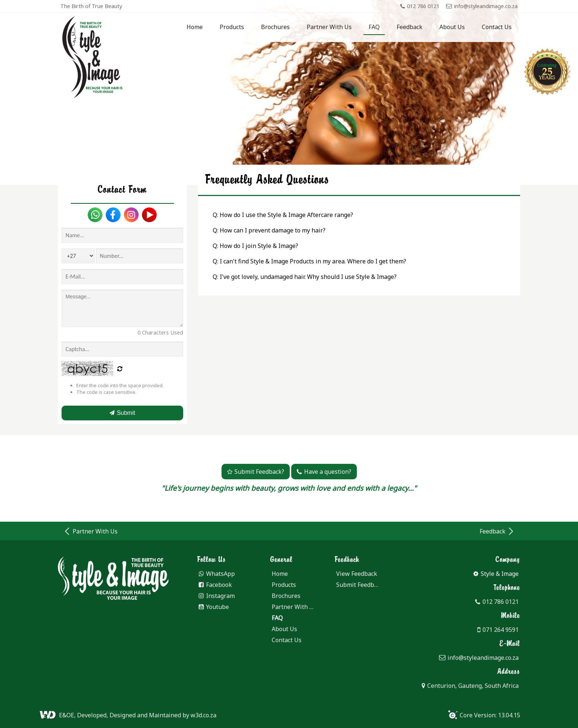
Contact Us (497, 27)
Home (195, 27)
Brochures (275, 27)
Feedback (410, 27)
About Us (452, 27)
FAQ (374, 27)
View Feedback (357, 574)
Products (232, 27)
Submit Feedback (360, 585)
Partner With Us (329, 27)
